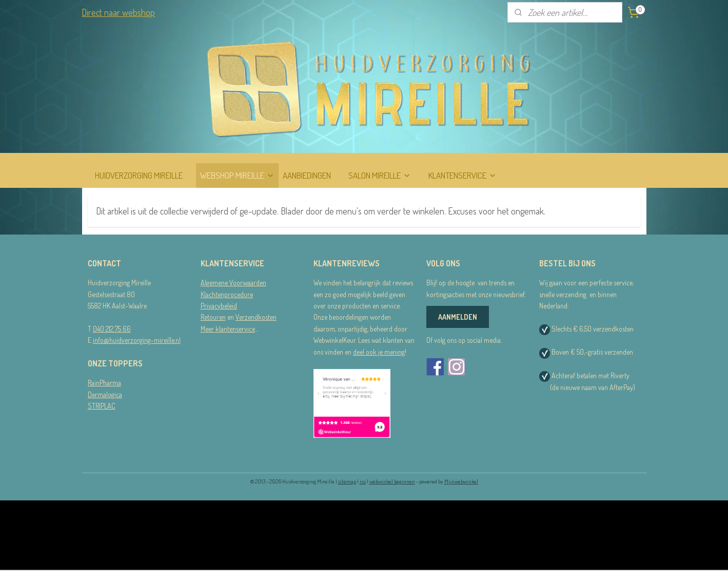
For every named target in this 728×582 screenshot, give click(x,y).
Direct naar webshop (118, 12)
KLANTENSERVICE (463, 175)
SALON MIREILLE (380, 175)
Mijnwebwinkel (461, 481)
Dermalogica (105, 394)
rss (363, 481)
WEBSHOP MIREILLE (237, 175)
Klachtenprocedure (227, 294)
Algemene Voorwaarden (233, 283)
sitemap (347, 481)
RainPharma (104, 383)
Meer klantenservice (228, 329)
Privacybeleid (219, 306)
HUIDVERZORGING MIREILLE (139, 175)
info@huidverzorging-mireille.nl (137, 340)
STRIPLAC (102, 406)
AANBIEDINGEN (307, 175)
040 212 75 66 (112, 329)
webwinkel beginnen (392, 481)
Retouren (213, 317)
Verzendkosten (256, 317)
